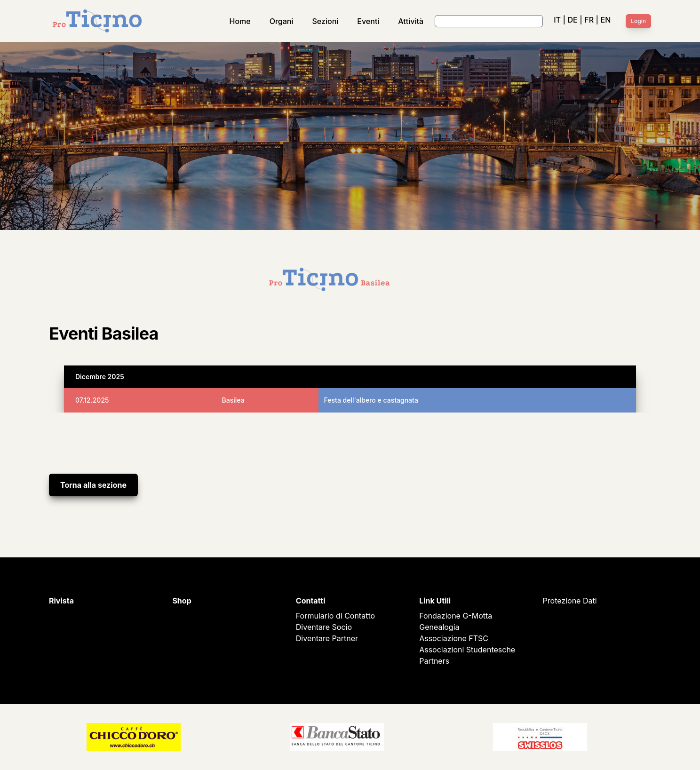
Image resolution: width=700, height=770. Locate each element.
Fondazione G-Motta (456, 616)
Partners (434, 661)
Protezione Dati (570, 601)
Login (638, 21)
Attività (411, 21)
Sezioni (326, 21)
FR (589, 20)
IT (557, 20)
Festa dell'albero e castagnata (371, 400)
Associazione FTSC (454, 638)
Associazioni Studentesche (467, 650)
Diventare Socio (324, 627)
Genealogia (439, 627)
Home (240, 21)
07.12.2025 (92, 400)
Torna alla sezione (93, 485)
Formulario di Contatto (335, 616)
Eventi (368, 21)
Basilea (233, 400)
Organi (282, 21)
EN (606, 20)
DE (572, 20)
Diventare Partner (327, 638)
